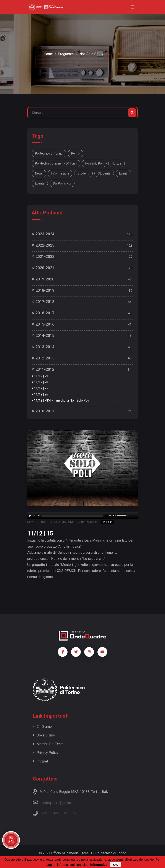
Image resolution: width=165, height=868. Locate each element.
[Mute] (114, 516)
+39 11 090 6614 (54, 813)
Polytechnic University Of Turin (56, 163)
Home (48, 54)
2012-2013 (43, 358)
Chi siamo (42, 727)
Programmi (66, 54)
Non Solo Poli (90, 54)
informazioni (60, 173)
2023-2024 (43, 234)
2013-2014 (43, 347)
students (104, 173)
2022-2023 (43, 245)
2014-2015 (43, 335)
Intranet (40, 761)
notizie (116, 163)
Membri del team (48, 744)
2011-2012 (43, 369)
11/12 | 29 (40, 376)
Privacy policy (45, 753)
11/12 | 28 (40, 382)
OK (116, 865)
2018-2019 (43, 290)
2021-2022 (43, 256)
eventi (123, 173)
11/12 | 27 (40, 388)
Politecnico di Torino (49, 153)
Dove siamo (44, 735)
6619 (73, 813)
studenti (83, 173)
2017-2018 (43, 302)
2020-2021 (43, 268)
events (40, 183)
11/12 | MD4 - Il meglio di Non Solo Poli (60, 401)
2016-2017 (43, 313)
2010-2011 (43, 411)
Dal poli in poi (62, 183)
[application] (82, 516)
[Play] (30, 516)
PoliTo (75, 153)
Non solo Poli (94, 163)
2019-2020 (43, 279)
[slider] (72, 516)
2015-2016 (43, 324)
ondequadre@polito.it (53, 802)
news (39, 173)
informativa (99, 865)
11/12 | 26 (40, 394)
